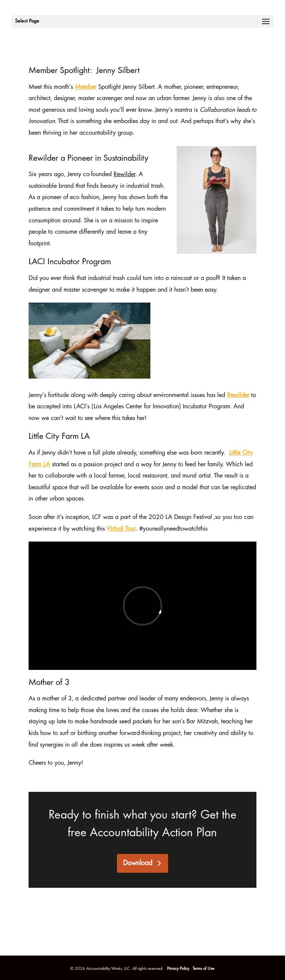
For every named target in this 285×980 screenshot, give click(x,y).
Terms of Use (203, 969)
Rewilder (238, 396)
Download (138, 863)
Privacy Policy (179, 969)
